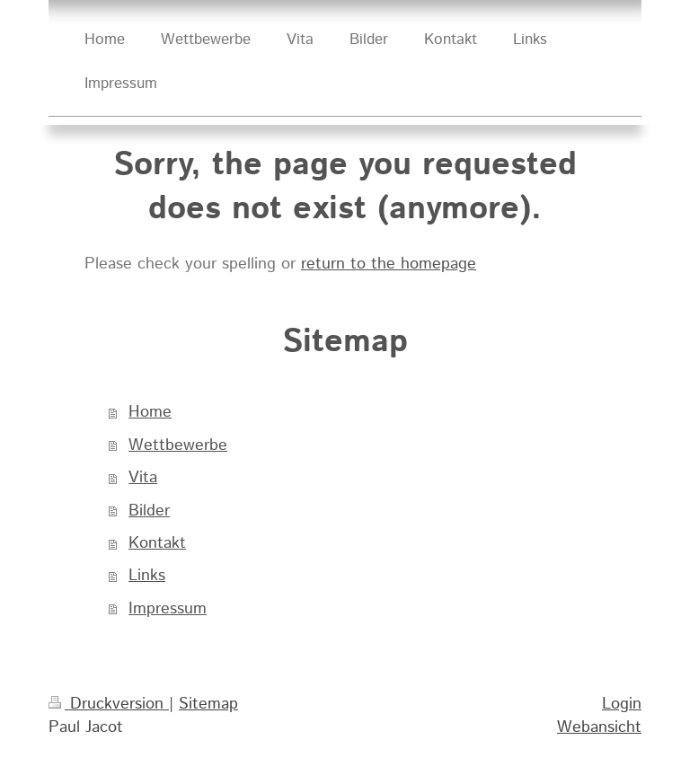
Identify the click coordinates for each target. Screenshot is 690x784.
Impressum (168, 609)
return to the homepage (389, 264)
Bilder (149, 511)
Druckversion (109, 704)
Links (147, 576)
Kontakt (157, 543)
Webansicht (599, 727)
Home (150, 412)
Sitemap (208, 704)
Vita (143, 478)
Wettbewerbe (178, 445)
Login (622, 704)
